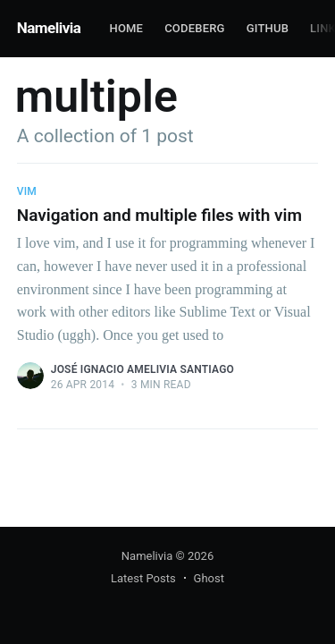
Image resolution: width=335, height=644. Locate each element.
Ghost (209, 578)
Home (126, 28)
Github (268, 28)
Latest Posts (143, 578)
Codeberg (194, 28)
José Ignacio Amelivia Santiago (142, 369)
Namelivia (49, 28)
